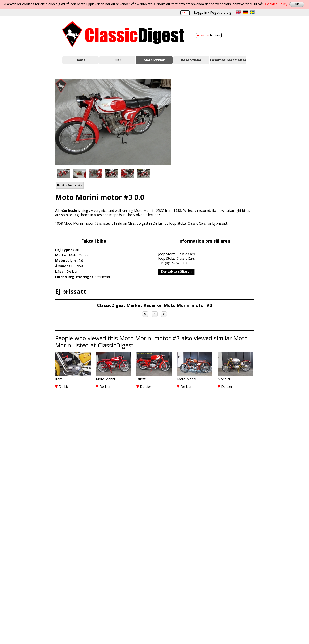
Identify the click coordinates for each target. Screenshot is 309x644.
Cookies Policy (276, 4)
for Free (209, 35)
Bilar (117, 60)
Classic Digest (123, 34)
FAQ (185, 12)
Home (80, 60)
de (245, 12)
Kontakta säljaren (176, 271)
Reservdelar (191, 60)
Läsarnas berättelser (228, 60)
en (238, 12)
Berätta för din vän (70, 185)
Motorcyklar (154, 60)
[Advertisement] (217, 121)
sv (252, 12)
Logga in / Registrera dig (212, 12)
